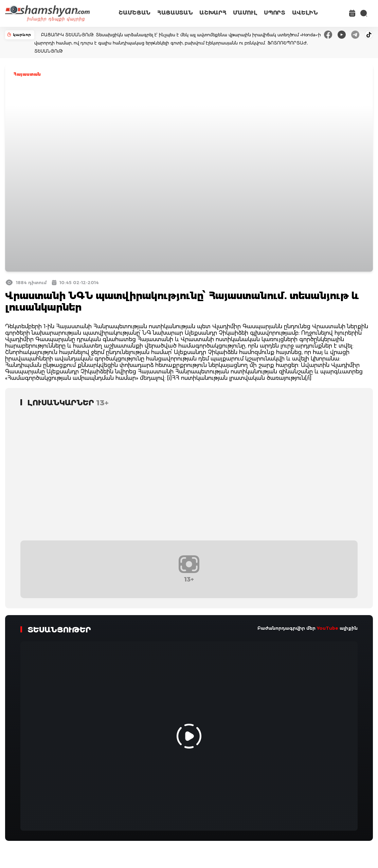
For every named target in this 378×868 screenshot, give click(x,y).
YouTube (328, 628)
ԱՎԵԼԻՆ (305, 13)
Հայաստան (27, 74)
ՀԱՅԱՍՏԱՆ (175, 13)
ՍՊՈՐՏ (274, 13)
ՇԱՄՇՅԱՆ (134, 13)
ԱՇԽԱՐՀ (213, 13)
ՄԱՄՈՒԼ (245, 13)
